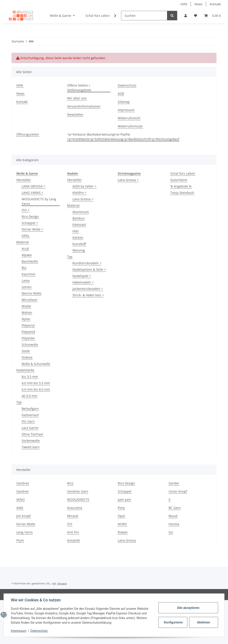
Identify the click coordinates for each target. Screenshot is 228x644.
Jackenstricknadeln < (88, 289)
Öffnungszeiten (28, 134)
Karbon (78, 237)
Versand (62, 583)
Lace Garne (30, 428)
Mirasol (73, 516)
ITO (70, 524)
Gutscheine (179, 180)
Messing (79, 250)
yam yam (124, 500)
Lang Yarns (25, 532)
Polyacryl (28, 325)
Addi (20, 508)
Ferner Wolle (26, 524)
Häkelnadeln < (83, 282)
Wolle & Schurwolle (36, 364)
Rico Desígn (30, 216)
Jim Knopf (24, 516)
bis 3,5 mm (30, 377)
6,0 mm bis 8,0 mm (36, 389)
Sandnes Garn (78, 491)
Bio (24, 268)
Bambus (79, 218)
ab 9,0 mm (29, 396)
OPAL (26, 236)
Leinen (27, 287)
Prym (20, 540)
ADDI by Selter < (84, 186)
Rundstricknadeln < (87, 263)
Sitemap (124, 102)
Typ (19, 402)
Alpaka (27, 255)
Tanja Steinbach (182, 193)
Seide (26, 351)
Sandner (23, 491)
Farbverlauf (30, 415)
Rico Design (126, 483)
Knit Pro (73, 532)
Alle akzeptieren (188, 608)
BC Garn (175, 508)
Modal (26, 306)
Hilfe (184, 4)
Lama (26, 280)
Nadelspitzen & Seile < (89, 269)
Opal (121, 516)
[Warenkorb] (213, 16)
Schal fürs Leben (183, 173)
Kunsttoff (79, 244)
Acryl (25, 248)
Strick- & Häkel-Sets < (88, 295)
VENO (21, 500)
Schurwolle (30, 345)
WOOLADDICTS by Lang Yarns (39, 201)
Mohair (27, 313)
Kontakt (215, 4)
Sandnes (23, 483)
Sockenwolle (31, 441)
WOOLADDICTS (78, 500)
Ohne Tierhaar (32, 434)
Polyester (28, 338)
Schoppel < (30, 223)
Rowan (123, 532)
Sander (174, 483)
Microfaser (30, 300)
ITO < (26, 210)
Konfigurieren (173, 622)
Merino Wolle (31, 293)
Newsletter (75, 114)
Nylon (26, 319)
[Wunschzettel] (196, 16)
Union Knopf (178, 491)
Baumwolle (30, 261)
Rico (70, 483)
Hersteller (24, 180)
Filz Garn (28, 421)
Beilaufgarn (30, 409)
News (199, 4)
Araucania (75, 508)
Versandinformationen (84, 106)
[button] (186, 16)
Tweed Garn (31, 447)
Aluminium (81, 212)
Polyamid (28, 332)
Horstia (174, 524)
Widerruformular (130, 126)
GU (171, 532)
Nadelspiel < (82, 276)
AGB (121, 93)
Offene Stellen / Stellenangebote (79, 88)
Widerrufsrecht (129, 118)
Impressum (126, 110)
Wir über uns (77, 98)
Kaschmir (29, 274)
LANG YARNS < (32, 193)
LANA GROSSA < (33, 186)
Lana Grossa (127, 540)
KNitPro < (79, 193)
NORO (122, 524)
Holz (76, 231)
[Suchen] (144, 16)
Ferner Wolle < (32, 229)
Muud (173, 516)
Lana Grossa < (83, 199)
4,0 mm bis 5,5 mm (36, 383)
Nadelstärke (25, 370)
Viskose (27, 357)
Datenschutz (127, 85)
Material (23, 242)
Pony (121, 508)
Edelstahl (79, 225)
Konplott (73, 540)
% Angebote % (181, 186)
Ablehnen (204, 622)
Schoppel (125, 491)
